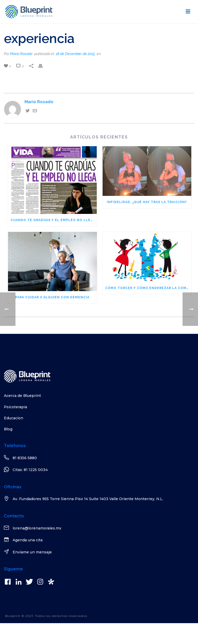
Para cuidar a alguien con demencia (52, 297)
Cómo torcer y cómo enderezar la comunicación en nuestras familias (148, 288)
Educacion (14, 418)
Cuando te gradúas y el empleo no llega (53, 220)
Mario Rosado (21, 54)
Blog (8, 429)
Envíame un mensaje (32, 552)
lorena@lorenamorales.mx (37, 528)
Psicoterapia (15, 407)
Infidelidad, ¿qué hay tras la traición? (147, 202)
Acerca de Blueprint (22, 396)
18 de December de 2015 (75, 54)
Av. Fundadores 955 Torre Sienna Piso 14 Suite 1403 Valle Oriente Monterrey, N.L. (88, 499)
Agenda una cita (28, 540)
